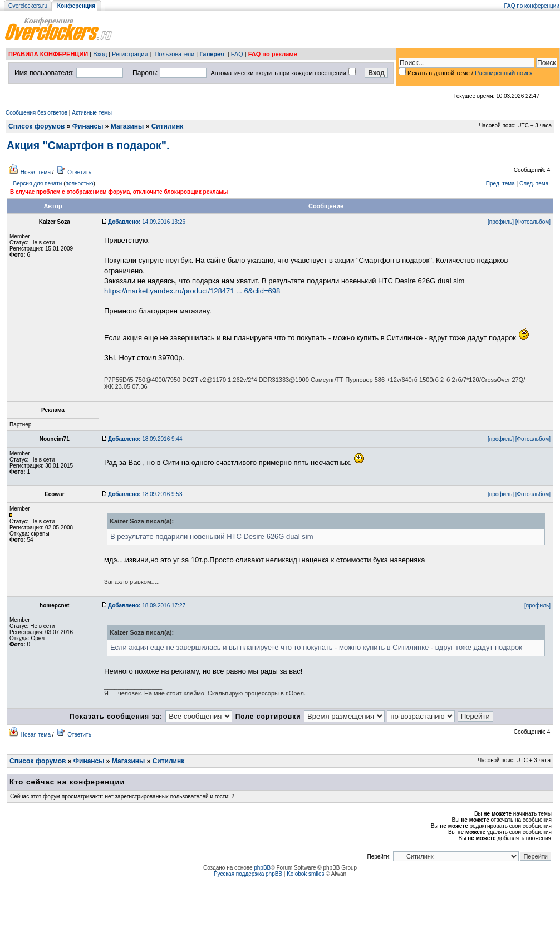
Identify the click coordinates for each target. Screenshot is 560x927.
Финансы (88, 126)
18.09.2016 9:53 (145, 494)
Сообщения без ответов (36, 113)
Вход (100, 54)
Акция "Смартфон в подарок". (88, 145)
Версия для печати (38, 183)
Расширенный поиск (504, 73)
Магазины (127, 126)
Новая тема (36, 172)
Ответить (79, 172)
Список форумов (36, 126)
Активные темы (92, 113)
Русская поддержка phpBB (248, 874)
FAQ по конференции (532, 6)
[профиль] (501, 222)
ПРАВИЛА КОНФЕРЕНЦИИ (48, 54)
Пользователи (174, 54)
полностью (79, 183)
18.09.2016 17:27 (147, 605)
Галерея (212, 54)
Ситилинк (168, 126)
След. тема (534, 183)
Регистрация (130, 54)
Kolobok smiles (305, 874)
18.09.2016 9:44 (145, 439)
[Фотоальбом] (533, 222)
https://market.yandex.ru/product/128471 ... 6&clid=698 (192, 291)
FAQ (237, 54)
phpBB (262, 868)
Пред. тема (500, 183)
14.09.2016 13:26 (147, 222)
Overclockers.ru (28, 6)
